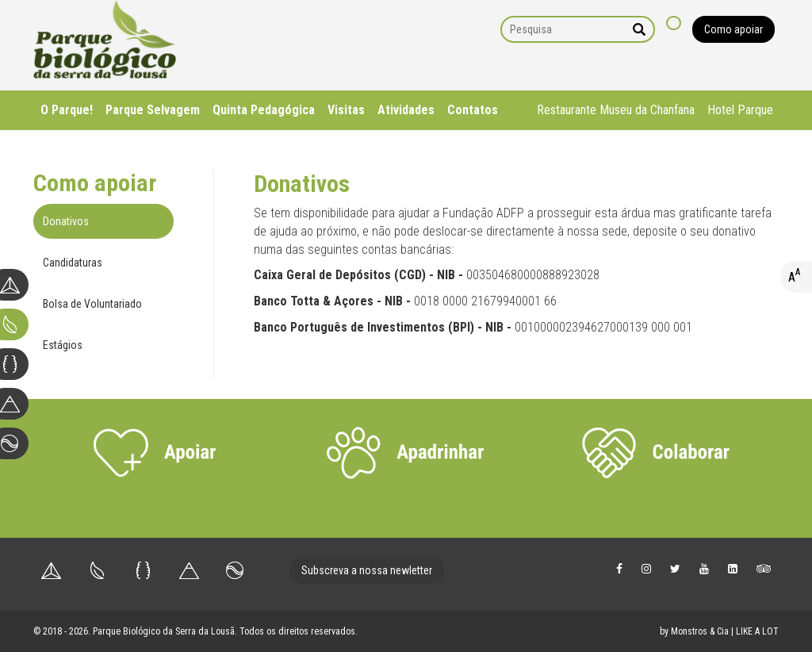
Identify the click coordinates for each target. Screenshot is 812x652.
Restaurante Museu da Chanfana (616, 110)
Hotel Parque (740, 110)
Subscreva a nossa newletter (367, 570)
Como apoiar (733, 29)
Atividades (406, 110)
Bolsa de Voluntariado (92, 304)
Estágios (63, 345)
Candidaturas (73, 263)
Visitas (346, 110)
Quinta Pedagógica (264, 110)
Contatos (473, 110)
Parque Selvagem (153, 110)
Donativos (66, 221)
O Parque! (67, 110)
